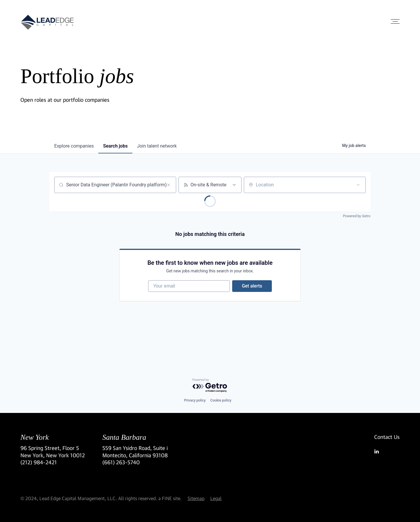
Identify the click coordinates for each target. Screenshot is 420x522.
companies (74, 146)
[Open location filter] (358, 185)
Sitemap (196, 498)
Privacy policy (195, 400)
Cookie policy (221, 400)
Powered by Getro (357, 216)
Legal (216, 498)
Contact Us (387, 437)
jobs (115, 146)
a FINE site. (170, 498)
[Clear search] (169, 185)
